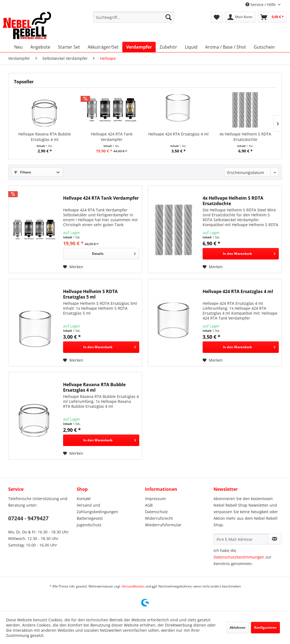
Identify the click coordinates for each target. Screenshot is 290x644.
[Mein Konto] (240, 17)
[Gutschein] (264, 47)
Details (114, 253)
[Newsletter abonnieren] (275, 539)
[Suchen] (168, 17)
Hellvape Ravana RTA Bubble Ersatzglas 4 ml (45, 137)
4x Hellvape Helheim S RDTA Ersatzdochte (245, 137)
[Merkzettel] (217, 17)
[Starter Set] (69, 47)
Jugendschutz (89, 525)
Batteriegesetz (90, 518)
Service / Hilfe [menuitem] (261, 5)
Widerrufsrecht (159, 518)
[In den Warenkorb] (241, 254)
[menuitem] (134, 17)
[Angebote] (40, 47)
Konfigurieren (265, 627)
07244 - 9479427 (28, 518)
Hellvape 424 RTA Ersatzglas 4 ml (178, 134)
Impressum (155, 499)
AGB (149, 505)
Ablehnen (238, 627)
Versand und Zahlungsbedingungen (97, 508)
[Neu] (18, 47)
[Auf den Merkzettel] (73, 267)
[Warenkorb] (272, 17)
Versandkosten (133, 586)
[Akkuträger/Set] (103, 47)
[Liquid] (191, 47)
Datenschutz (156, 512)
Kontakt (84, 499)
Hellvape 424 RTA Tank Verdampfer (112, 137)
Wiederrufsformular (163, 525)
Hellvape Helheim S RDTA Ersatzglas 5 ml (90, 294)
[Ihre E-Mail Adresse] (241, 539)
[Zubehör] (168, 47)
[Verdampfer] (139, 47)
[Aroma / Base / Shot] (226, 47)
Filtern (23, 172)
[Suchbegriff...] (134, 17)
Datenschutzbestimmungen (239, 557)
